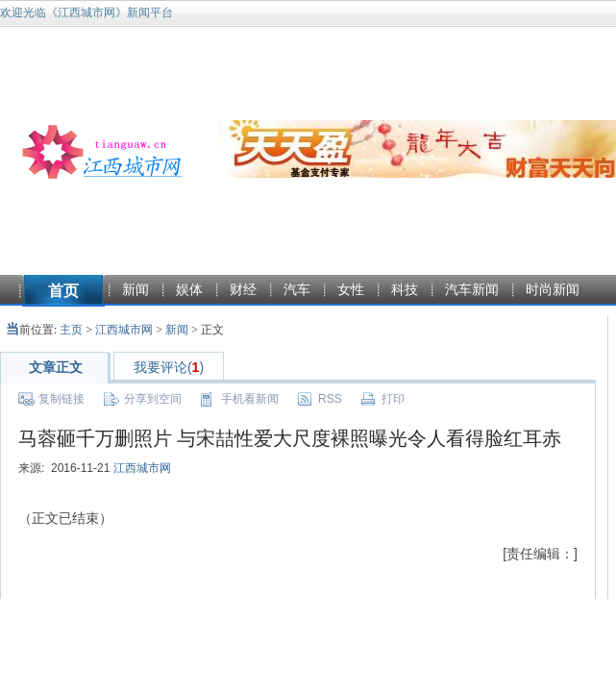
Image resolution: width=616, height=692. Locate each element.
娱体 (189, 289)
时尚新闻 (553, 289)
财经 (243, 289)
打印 (393, 399)
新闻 (136, 289)
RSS (330, 399)
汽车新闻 (472, 289)
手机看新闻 (250, 399)
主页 (71, 330)
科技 (405, 289)
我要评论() (169, 367)
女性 (351, 289)
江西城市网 (124, 330)
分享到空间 (153, 399)
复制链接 (62, 399)
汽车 (297, 289)
